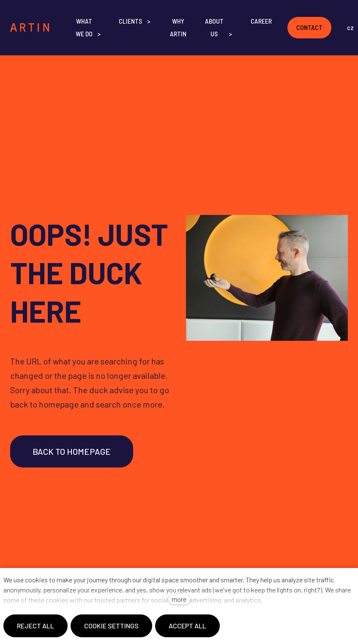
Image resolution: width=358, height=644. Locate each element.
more (179, 599)
